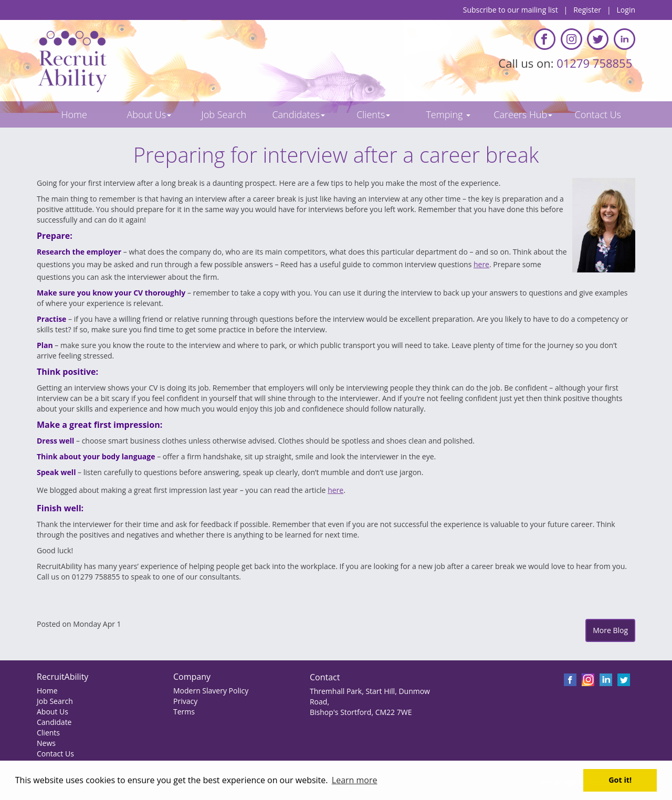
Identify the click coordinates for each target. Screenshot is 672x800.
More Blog (610, 630)
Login (626, 10)
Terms (184, 712)
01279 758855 (596, 63)
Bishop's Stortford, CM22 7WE (361, 712)
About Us (52, 712)
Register (587, 10)
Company (192, 677)
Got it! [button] (620, 780)
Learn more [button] (355, 780)
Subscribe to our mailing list (511, 10)
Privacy (185, 701)
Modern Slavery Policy (211, 691)
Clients (48, 733)
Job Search (55, 701)
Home (47, 691)
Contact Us (55, 754)
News (46, 743)
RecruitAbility (62, 677)
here (481, 264)
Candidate (54, 722)
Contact (325, 677)
